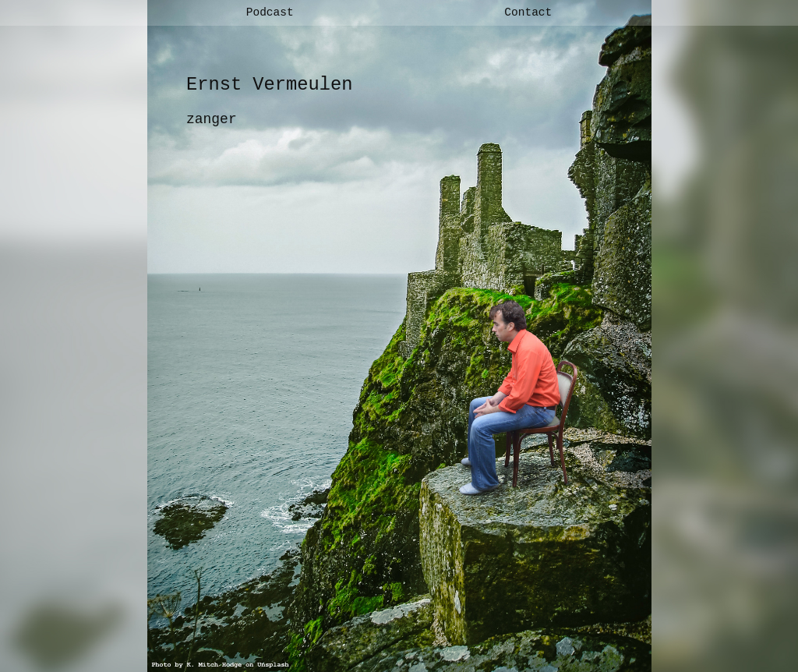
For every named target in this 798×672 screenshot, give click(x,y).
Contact (528, 12)
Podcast (270, 12)
